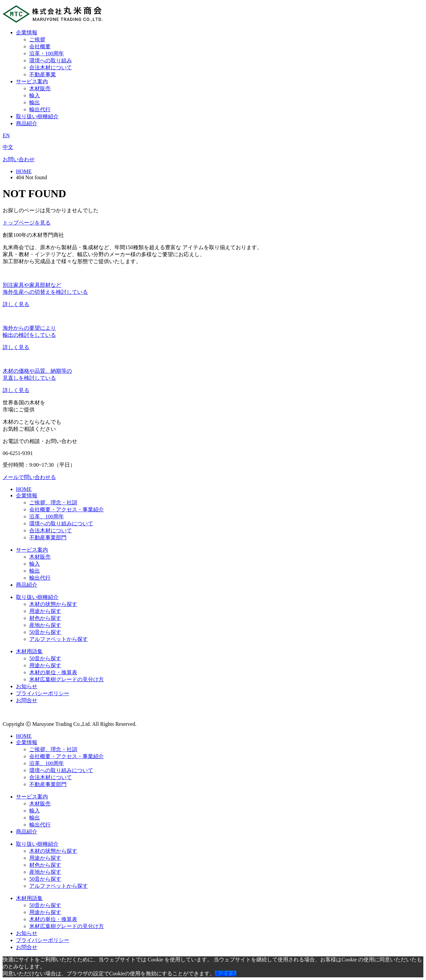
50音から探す (45, 632)
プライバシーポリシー (43, 693)
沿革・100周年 (47, 53)
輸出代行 (40, 109)
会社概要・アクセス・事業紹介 (67, 509)
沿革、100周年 (47, 516)
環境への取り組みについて (61, 523)
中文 (8, 147)
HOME (24, 171)
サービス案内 (32, 81)
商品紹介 (27, 123)
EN (6, 135)
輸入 (35, 95)
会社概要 (40, 46)
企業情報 (27, 32)
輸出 (35, 102)
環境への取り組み (51, 60)
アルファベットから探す (59, 639)
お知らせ (27, 686)
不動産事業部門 (48, 537)
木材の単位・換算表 (53, 672)
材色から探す (45, 618)
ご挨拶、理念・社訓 (53, 502)
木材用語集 (29, 651)
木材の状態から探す (53, 604)
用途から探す (45, 611)
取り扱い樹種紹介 (37, 116)
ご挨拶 (37, 39)
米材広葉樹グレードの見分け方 (67, 679)
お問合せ (27, 700)
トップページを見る (27, 223)
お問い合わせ (19, 159)
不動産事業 (43, 74)
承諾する (226, 974)
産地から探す (45, 625)
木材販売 (40, 88)
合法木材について (51, 67)
